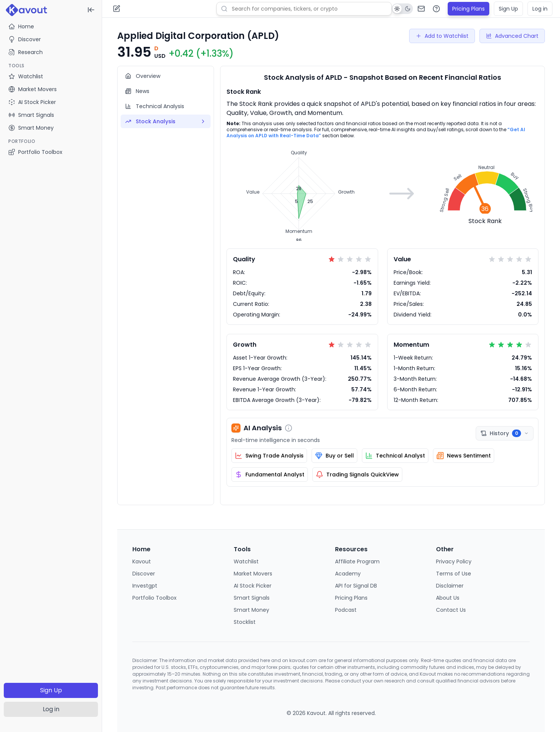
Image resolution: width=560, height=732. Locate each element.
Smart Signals (252, 598)
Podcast (346, 610)
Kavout (142, 561)
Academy (348, 574)
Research (26, 52)
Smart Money (251, 610)
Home (21, 26)
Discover (25, 39)
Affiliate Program (357, 561)
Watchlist (246, 561)
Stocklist (245, 622)
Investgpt (145, 586)
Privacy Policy (454, 561)
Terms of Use (454, 574)
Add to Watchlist (442, 36)
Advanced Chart (512, 36)
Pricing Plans (468, 9)
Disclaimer (450, 586)
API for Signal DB (356, 586)
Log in (51, 709)
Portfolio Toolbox (35, 152)
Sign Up (51, 690)
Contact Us (451, 610)
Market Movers (253, 574)
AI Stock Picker (253, 586)
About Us (448, 598)
